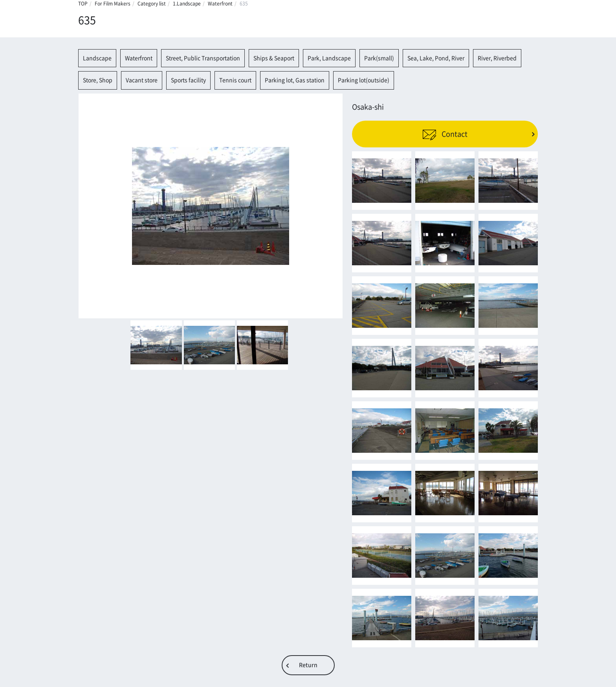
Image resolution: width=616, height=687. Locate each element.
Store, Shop (98, 80)
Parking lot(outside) (364, 80)
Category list (152, 4)
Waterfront (220, 4)
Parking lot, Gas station (295, 80)
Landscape (97, 58)
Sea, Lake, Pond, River (436, 58)
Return (308, 665)
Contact (445, 134)
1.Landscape (187, 4)
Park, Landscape (329, 58)
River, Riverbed (497, 58)
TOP (83, 4)
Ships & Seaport (274, 58)
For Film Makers (113, 4)
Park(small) (379, 58)
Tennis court (235, 80)
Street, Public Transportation (203, 58)
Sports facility (188, 80)
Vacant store (142, 80)
